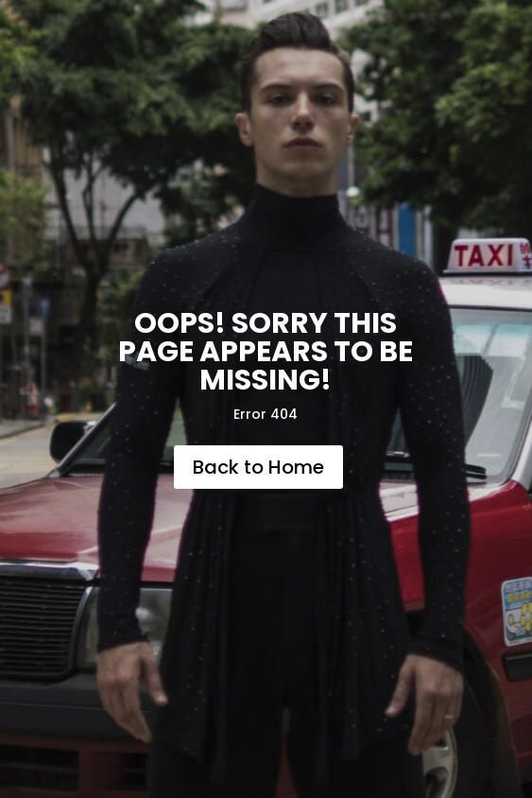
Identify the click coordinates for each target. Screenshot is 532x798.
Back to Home (258, 467)
